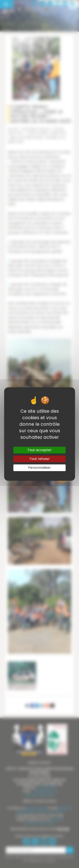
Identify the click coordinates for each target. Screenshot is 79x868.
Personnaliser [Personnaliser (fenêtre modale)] (39, 468)
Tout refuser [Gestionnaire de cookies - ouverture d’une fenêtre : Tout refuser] (39, 459)
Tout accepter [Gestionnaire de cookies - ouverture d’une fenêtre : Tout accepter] (39, 450)
